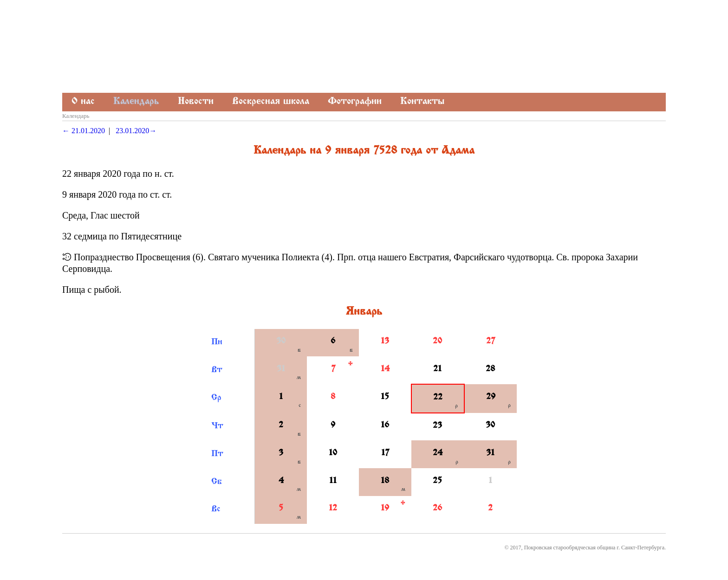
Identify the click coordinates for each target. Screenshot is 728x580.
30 (281, 342)
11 (333, 481)
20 (437, 342)
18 (385, 481)
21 (437, 369)
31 (281, 369)
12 (333, 509)
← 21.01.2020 (84, 131)
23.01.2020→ (136, 131)
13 (385, 342)
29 (491, 397)
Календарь (136, 102)
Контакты (422, 102)
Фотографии (355, 102)
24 (438, 453)
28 (490, 369)
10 (333, 453)
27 (491, 342)
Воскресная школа (271, 102)
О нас (83, 102)
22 (438, 398)
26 (437, 509)
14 (385, 369)
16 (385, 425)
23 (437, 426)
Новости (196, 102)
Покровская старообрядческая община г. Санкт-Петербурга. (595, 548)
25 (437, 481)
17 (385, 453)
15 (385, 397)
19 (385, 509)
